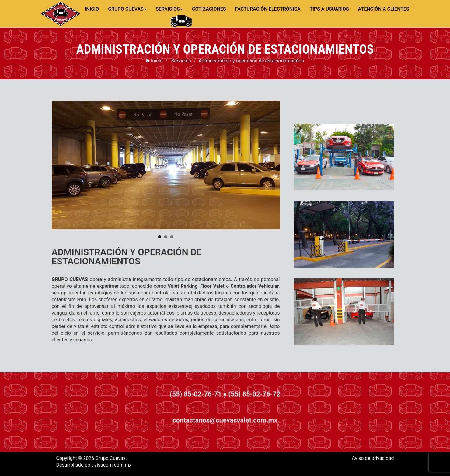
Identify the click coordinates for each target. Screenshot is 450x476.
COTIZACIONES (209, 9)
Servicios (181, 61)
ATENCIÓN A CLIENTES (384, 9)
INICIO (92, 9)
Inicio (154, 61)
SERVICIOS (169, 9)
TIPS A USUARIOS (329, 9)
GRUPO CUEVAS (127, 9)
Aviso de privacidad (373, 458)
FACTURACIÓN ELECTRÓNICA (268, 9)
